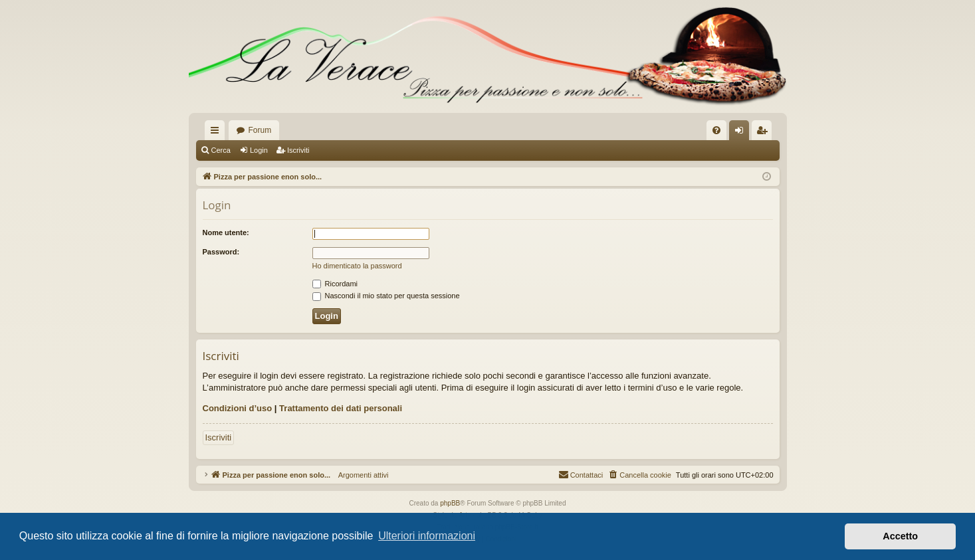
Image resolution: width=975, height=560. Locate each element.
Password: (221, 252)
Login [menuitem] (741, 133)
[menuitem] (716, 130)
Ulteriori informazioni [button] (427, 536)
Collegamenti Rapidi (217, 133)
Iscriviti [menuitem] (765, 133)
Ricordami (335, 284)
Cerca (221, 150)
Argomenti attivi (359, 475)
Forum (260, 130)
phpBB (450, 503)
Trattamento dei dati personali (341, 408)
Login (259, 150)
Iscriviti (298, 150)
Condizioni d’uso (238, 408)
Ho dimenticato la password (357, 266)
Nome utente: (226, 233)
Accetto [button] (900, 536)
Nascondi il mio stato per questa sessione (386, 296)
